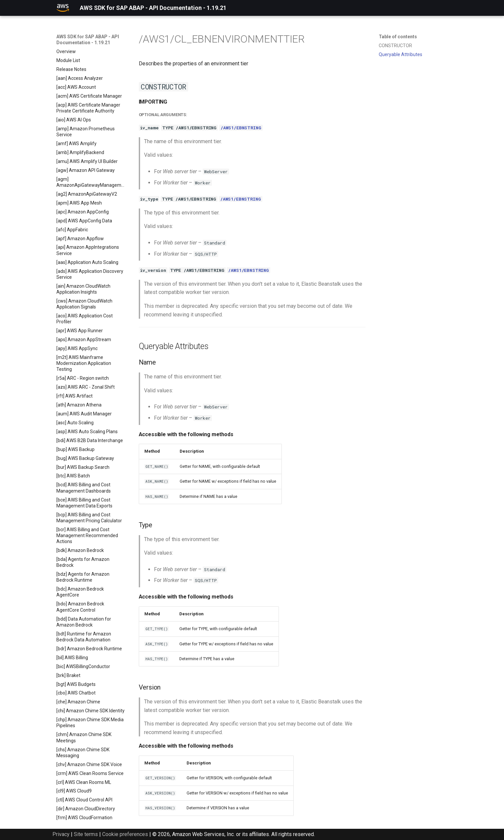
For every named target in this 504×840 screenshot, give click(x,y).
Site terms (86, 834)
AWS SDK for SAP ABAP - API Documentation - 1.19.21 (88, 40)
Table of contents (398, 37)
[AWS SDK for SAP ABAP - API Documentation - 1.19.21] (63, 8)
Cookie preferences (125, 834)
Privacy (61, 834)
